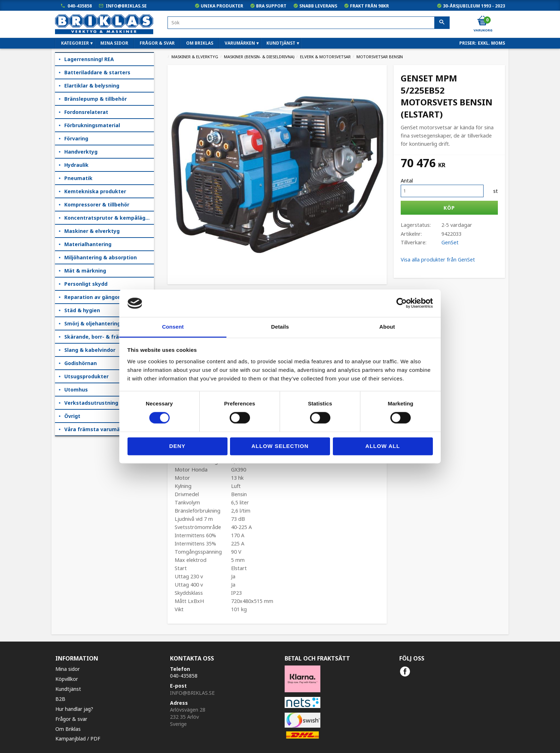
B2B (60, 699)
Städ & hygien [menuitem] (82, 310)
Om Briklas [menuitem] (200, 43)
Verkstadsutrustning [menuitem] (91, 403)
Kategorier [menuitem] (75, 43)
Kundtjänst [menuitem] (281, 43)
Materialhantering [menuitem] (88, 244)
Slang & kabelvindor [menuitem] (90, 350)
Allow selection (280, 446)
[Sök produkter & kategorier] (309, 23)
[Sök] (442, 23)
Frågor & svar (71, 719)
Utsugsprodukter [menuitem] (86, 376)
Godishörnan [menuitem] (81, 363)
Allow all (383, 446)
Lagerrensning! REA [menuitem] (89, 59)
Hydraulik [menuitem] (76, 165)
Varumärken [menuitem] (240, 43)
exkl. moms (491, 43)
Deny (177, 446)
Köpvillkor (67, 679)
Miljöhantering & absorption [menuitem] (101, 257)
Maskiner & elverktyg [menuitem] (92, 231)
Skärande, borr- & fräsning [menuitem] (99, 337)
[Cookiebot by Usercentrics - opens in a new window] (402, 303)
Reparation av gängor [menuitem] (92, 297)
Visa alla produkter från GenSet (438, 260)
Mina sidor (67, 669)
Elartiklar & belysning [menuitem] (92, 86)
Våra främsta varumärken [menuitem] (98, 429)
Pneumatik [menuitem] (78, 178)
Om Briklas (68, 729)
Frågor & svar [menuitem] (157, 43)
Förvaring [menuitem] (76, 138)
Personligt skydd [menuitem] (86, 284)
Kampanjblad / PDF (78, 739)
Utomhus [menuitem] (76, 390)
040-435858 (80, 6)
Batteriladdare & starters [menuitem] (97, 72)
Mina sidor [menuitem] (114, 43)
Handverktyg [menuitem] (81, 152)
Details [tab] (280, 327)
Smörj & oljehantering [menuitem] (92, 323)
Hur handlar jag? (74, 709)
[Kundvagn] (482, 21)
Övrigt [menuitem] (72, 416)
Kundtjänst (68, 689)
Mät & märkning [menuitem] (85, 271)
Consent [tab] (173, 327)
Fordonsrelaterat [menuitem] (86, 112)
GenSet (450, 242)
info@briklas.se (126, 6)
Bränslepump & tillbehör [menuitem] (96, 99)
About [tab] (387, 327)
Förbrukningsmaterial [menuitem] (92, 125)
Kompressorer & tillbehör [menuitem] (97, 205)
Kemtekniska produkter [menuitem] (95, 191)
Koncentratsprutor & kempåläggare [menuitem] (109, 218)
